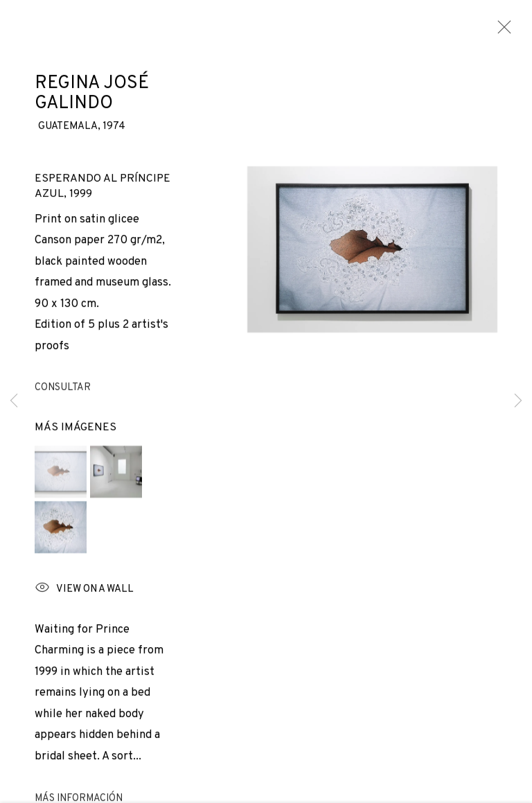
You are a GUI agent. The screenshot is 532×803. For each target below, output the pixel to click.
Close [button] (501, 31)
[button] (61, 475)
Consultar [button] (63, 392)
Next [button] (518, 401)
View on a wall (84, 593)
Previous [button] (14, 401)
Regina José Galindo (92, 97)
